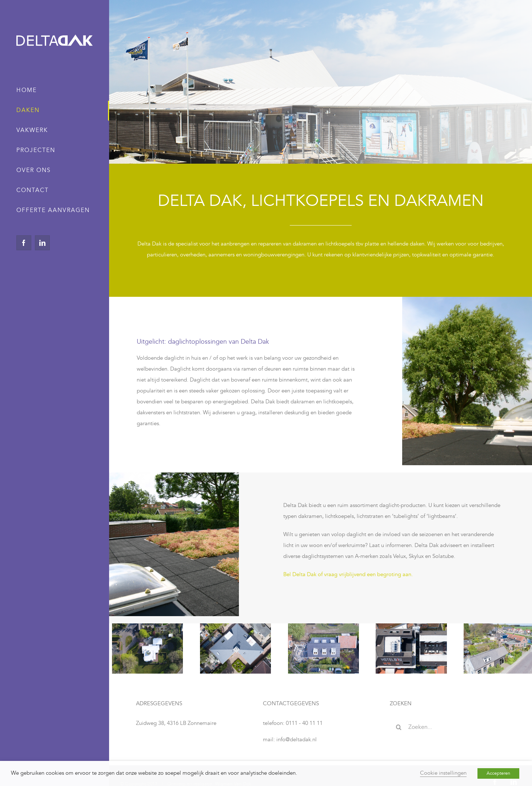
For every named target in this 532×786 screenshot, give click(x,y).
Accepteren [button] (498, 773)
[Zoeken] (399, 727)
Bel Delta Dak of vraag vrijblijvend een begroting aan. (348, 574)
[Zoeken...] (447, 727)
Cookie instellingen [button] (443, 773)
